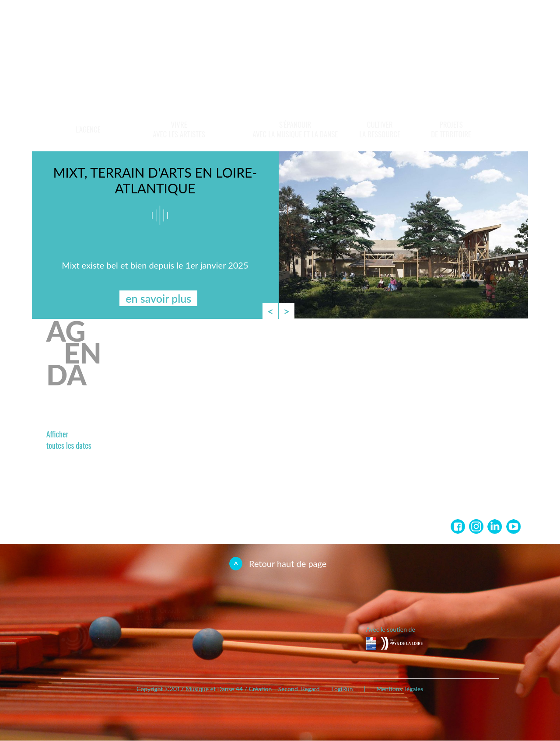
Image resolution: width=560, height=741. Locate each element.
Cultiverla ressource (380, 129)
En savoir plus (473, 76)
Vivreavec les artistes (179, 129)
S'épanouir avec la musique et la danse (295, 129)
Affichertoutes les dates (69, 440)
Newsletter (462, 23)
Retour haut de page (288, 563)
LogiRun (342, 689)
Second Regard (299, 689)
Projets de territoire (451, 129)
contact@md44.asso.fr (184, 631)
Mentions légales (400, 689)
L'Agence (88, 129)
